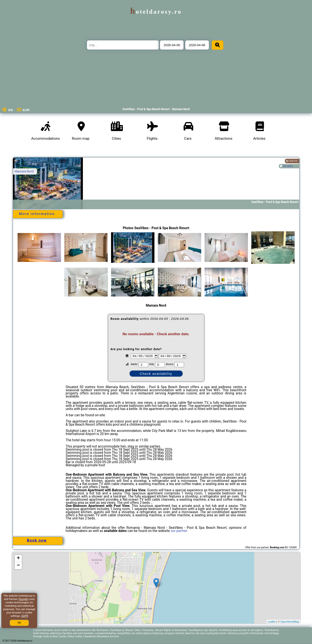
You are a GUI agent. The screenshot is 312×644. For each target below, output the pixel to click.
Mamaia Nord (24, 171)
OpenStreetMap (290, 622)
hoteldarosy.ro (156, 12)
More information (37, 214)
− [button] (18, 566)
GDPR (25, 616)
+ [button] (18, 558)
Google (23, 599)
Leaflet (272, 622)
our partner (179, 531)
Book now (37, 540)
